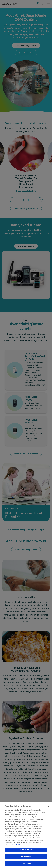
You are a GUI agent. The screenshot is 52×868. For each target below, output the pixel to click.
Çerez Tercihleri (26, 851)
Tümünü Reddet (26, 858)
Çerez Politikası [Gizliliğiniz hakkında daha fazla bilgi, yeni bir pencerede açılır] (17, 847)
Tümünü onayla (26, 865)
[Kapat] (48, 808)
